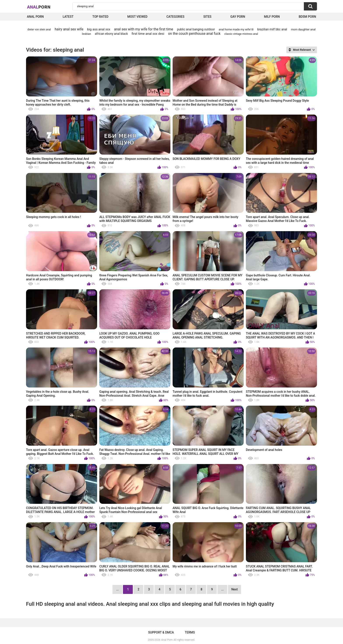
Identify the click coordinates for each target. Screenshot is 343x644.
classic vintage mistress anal (241, 34)
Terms (190, 632)
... (222, 589)
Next (234, 589)
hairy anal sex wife (69, 29)
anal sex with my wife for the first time (144, 29)
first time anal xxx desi (148, 34)
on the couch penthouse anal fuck (194, 34)
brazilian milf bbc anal (272, 29)
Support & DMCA (161, 632)
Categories (175, 17)
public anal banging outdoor (196, 29)
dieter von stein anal (39, 30)
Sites (207, 17)
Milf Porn (272, 17)
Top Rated (100, 17)
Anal (39, 7)
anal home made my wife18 (236, 29)
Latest (68, 17)
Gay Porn (238, 17)
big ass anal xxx (99, 29)
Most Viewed (137, 17)
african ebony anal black (111, 34)
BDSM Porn (307, 17)
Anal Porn (35, 17)
